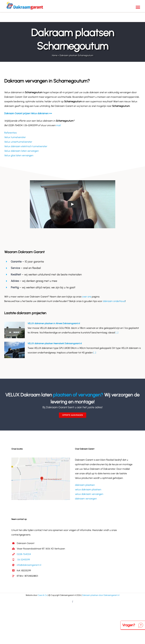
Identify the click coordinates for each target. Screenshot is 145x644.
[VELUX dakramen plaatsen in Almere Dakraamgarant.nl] (15, 330)
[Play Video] (73, 204)
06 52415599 (23, 560)
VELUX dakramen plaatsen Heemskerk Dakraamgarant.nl (55, 343)
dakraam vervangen (86, 499)
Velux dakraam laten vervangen (21, 151)
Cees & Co (43, 595)
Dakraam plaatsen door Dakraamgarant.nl (101, 595)
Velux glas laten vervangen (19, 155)
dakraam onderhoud (114, 301)
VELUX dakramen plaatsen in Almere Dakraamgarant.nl (54, 323)
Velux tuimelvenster (15, 137)
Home (55, 55)
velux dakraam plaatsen (88, 489)
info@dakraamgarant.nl (29, 565)
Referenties (10, 133)
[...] (117, 333)
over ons (87, 297)
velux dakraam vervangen (89, 494)
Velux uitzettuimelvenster (18, 142)
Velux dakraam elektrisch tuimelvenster (26, 146)
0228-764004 (24, 554)
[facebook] (73, 602)
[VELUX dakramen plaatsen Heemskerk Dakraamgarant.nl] (15, 350)
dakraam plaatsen (85, 485)
